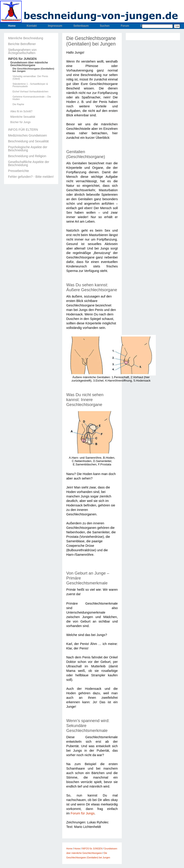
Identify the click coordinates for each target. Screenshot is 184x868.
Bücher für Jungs (20, 122)
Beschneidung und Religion (27, 156)
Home (12, 26)
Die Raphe (18, 104)
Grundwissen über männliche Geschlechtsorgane (29, 64)
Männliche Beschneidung (26, 38)
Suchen (105, 26)
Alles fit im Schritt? (21, 111)
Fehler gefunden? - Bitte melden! (31, 177)
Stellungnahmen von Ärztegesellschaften (22, 51)
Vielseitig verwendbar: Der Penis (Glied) (30, 78)
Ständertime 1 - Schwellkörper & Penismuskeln (30, 85)
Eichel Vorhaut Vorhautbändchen (30, 92)
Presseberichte (18, 171)
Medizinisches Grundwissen (28, 135)
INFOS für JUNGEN (22, 59)
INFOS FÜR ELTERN (23, 130)
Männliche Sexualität (23, 117)
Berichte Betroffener (22, 44)
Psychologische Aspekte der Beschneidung (28, 149)
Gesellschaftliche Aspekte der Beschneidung (29, 163)
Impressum (55, 26)
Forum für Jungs (83, 813)
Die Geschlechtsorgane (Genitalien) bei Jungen (33, 70)
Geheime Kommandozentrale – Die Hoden (32, 98)
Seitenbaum (81, 26)
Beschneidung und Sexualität (28, 141)
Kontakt (32, 26)
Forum (125, 26)
